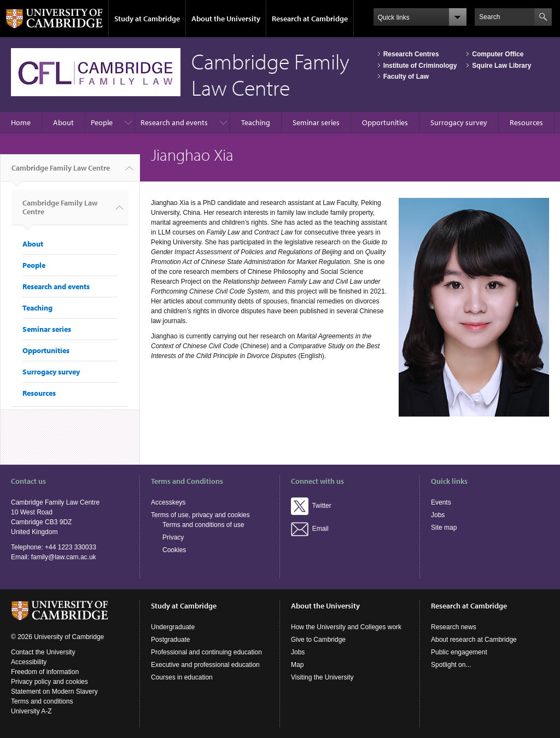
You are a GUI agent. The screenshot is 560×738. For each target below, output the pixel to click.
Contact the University (43, 652)
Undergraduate (173, 627)
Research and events (174, 122)
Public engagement (459, 652)
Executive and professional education (205, 665)
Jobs (438, 515)
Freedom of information (45, 672)
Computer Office (498, 54)
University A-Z (31, 711)
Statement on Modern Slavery (54, 692)
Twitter (311, 506)
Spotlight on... (451, 665)
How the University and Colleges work (346, 627)
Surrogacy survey (459, 122)
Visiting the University (322, 677)
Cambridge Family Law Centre (61, 172)
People (102, 122)
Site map (444, 528)
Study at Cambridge (147, 19)
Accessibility (29, 662)
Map (297, 665)
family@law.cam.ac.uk (64, 557)
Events (441, 502)
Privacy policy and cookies (49, 682)
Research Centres (411, 54)
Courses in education (182, 677)
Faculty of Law (406, 77)
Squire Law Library (501, 66)
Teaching (256, 122)
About (63, 122)
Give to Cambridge (318, 640)
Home (21, 122)
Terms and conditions (42, 701)
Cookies (174, 550)
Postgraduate (170, 640)
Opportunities (385, 122)
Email (310, 529)
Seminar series (316, 122)
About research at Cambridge (474, 640)
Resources (526, 122)
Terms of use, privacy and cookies (200, 515)
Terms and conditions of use (203, 525)
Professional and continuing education (206, 652)
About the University (226, 19)
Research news (454, 627)
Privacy (173, 537)
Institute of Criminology (420, 66)
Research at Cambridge (310, 19)
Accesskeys (168, 502)
